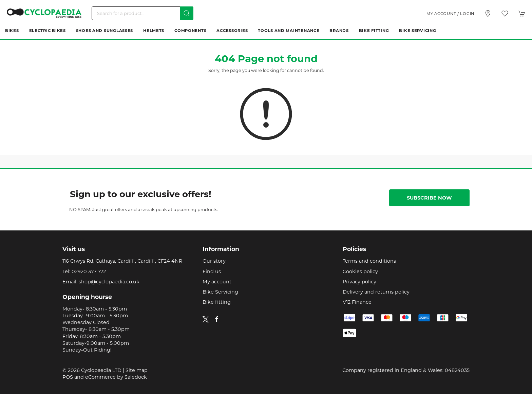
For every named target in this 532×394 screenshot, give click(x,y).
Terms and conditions (369, 261)
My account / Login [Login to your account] (450, 14)
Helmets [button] (154, 31)
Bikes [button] (12, 31)
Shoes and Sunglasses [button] (104, 31)
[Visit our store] (488, 14)
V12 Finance (357, 302)
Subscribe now (429, 198)
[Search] (142, 13)
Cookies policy (360, 271)
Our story (214, 261)
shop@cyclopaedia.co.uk (109, 282)
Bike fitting (217, 302)
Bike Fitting (374, 31)
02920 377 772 (89, 271)
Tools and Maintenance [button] (289, 31)
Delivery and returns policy (376, 292)
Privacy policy (359, 282)
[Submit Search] (187, 13)
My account (217, 282)
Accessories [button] (232, 31)
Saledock (136, 377)
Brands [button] (339, 31)
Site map (137, 370)
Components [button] (190, 31)
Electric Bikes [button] (47, 31)
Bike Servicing (417, 31)
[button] (505, 14)
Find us (212, 271)
